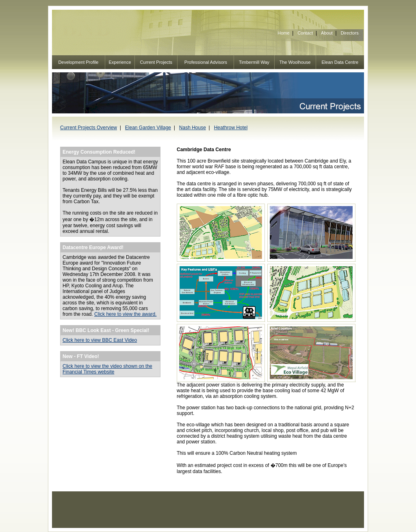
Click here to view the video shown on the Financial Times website (107, 369)
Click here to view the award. (125, 314)
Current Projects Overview (89, 128)
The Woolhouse (295, 62)
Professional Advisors (206, 62)
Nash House (193, 128)
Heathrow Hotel (231, 128)
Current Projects (156, 62)
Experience (120, 62)
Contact (305, 33)
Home (283, 33)
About (327, 33)
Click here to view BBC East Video (100, 340)
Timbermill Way (254, 62)
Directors (350, 33)
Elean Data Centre (340, 62)
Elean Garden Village (148, 128)
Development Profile (78, 62)
